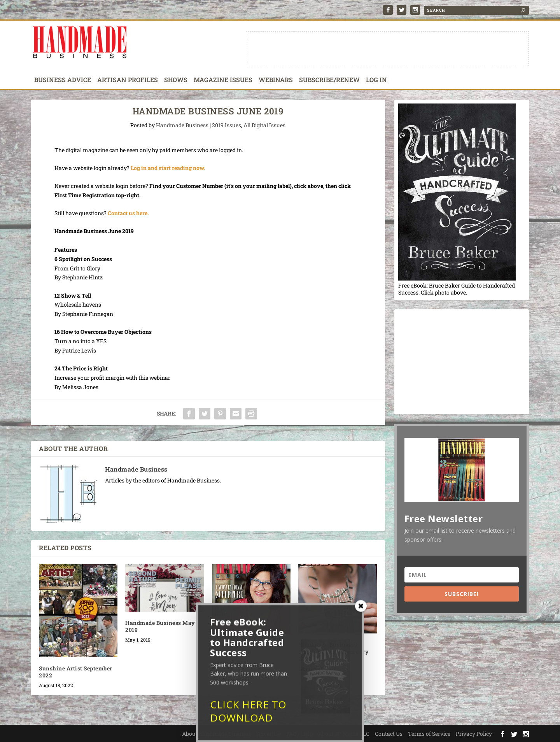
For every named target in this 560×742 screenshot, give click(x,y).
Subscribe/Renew (329, 80)
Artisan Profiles (128, 80)
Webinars (276, 80)
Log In (376, 80)
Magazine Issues (223, 80)
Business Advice (63, 80)
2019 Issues (227, 125)
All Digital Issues (264, 125)
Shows (176, 80)
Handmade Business (182, 125)
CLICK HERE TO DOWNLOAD (248, 717)
